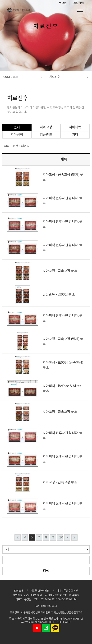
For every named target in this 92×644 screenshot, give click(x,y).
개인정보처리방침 (40, 591)
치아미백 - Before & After (62, 386)
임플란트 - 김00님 (56, 295)
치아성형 (17, 135)
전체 (17, 127)
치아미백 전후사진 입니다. (61, 198)
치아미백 (75, 127)
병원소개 (18, 591)
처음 (18, 537)
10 (61, 537)
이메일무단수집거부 (67, 591)
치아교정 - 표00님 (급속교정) (63, 363)
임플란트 (46, 135)
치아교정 (46, 127)
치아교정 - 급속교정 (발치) (61, 175)
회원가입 (78, 3)
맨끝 (74, 537)
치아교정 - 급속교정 (57, 271)
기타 (75, 135)
